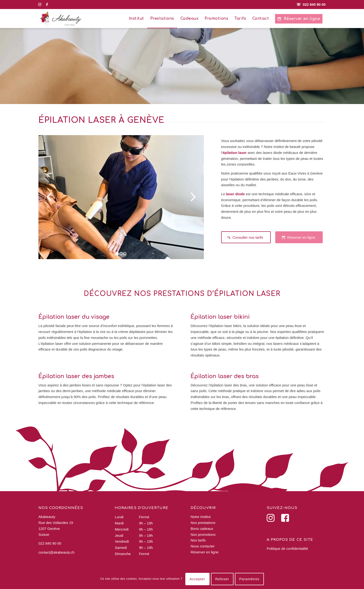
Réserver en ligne (205, 552)
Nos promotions (203, 534)
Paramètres (249, 579)
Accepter (197, 579)
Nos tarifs (198, 540)
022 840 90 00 (50, 543)
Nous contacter (203, 546)
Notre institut (201, 517)
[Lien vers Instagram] (40, 5)
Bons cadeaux (202, 529)
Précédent (49, 197)
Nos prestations (203, 523)
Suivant (193, 197)
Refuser (222, 579)
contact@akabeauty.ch (56, 552)
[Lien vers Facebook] (47, 5)
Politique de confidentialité (287, 549)
